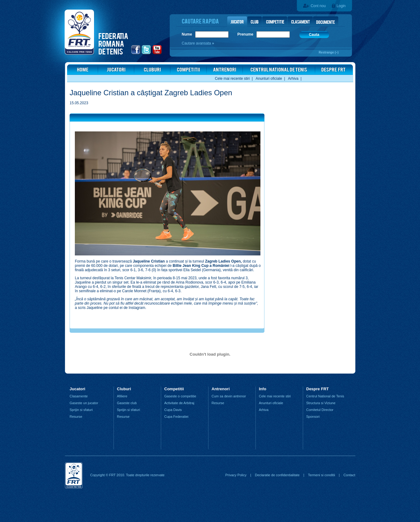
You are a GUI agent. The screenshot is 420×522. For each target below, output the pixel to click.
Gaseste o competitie (180, 396)
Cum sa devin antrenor (229, 396)
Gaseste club (127, 403)
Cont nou (318, 6)
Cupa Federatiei (176, 417)
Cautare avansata (197, 43)
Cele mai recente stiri (232, 79)
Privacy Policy (236, 475)
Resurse (76, 417)
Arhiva (293, 79)
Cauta (314, 35)
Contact (349, 475)
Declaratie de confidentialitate (277, 475)
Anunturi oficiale (269, 79)
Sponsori (313, 417)
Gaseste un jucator (84, 403)
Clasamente (79, 396)
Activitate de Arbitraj (179, 403)
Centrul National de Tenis (325, 396)
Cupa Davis (173, 410)
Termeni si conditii (321, 475)
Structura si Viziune (321, 403)
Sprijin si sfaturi (81, 410)
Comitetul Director (320, 410)
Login (341, 6)
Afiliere (122, 396)
